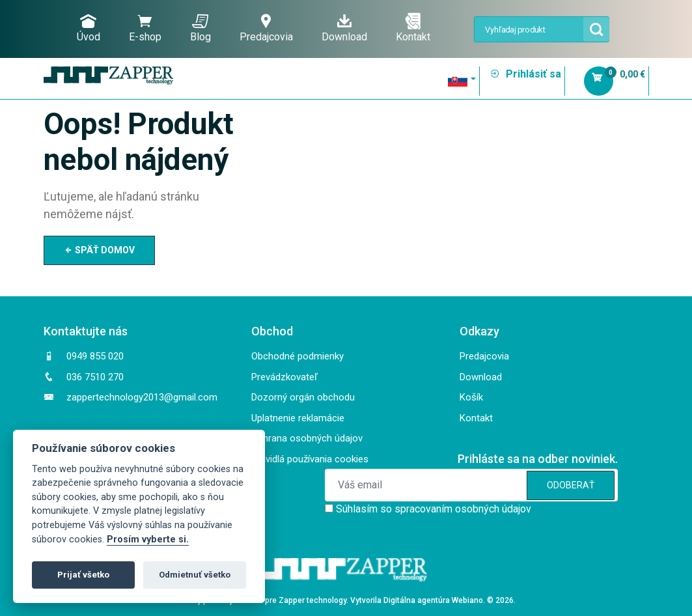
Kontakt (413, 28)
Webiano (467, 600)
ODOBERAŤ (571, 485)
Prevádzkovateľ (284, 377)
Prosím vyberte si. (148, 539)
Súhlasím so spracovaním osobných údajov (434, 509)
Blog (201, 28)
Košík (471, 397)
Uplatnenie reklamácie (298, 418)
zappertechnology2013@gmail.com (142, 397)
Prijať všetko (83, 575)
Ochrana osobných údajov (307, 438)
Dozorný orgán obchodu (303, 397)
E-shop (145, 28)
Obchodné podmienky (298, 356)
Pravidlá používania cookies (310, 459)
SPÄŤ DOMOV (99, 250)
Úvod (89, 28)
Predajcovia (266, 28)
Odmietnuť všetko (195, 575)
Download (344, 28)
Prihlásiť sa (525, 74)
